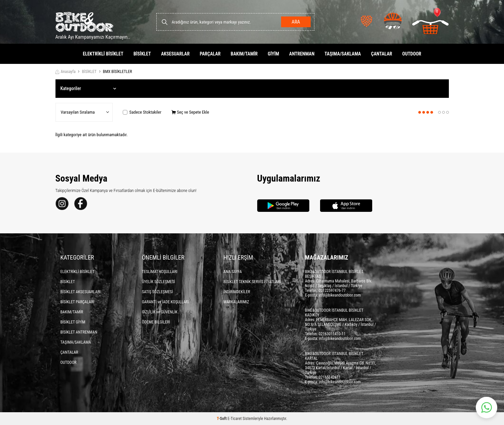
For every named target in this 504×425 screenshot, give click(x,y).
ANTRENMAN (302, 54)
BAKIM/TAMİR (244, 54)
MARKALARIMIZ (236, 302)
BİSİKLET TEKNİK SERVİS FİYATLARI (252, 282)
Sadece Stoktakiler (142, 112)
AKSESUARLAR (175, 54)
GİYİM (273, 54)
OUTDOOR (412, 54)
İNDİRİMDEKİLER (237, 292)
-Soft (222, 419)
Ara (296, 22)
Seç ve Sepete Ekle (190, 112)
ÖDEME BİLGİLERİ (156, 322)
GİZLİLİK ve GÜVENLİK (160, 312)
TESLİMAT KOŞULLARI (160, 272)
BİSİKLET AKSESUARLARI (81, 292)
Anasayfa (66, 72)
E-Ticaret (235, 419)
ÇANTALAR (381, 54)
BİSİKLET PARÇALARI (77, 302)
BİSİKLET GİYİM (73, 322)
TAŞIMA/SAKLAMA (343, 54)
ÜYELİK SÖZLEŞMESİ (159, 282)
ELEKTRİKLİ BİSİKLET (103, 54)
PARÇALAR (210, 54)
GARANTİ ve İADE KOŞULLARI (165, 302)
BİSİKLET (142, 54)
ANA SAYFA (233, 272)
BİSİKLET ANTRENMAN (79, 332)
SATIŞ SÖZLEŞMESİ (157, 292)
